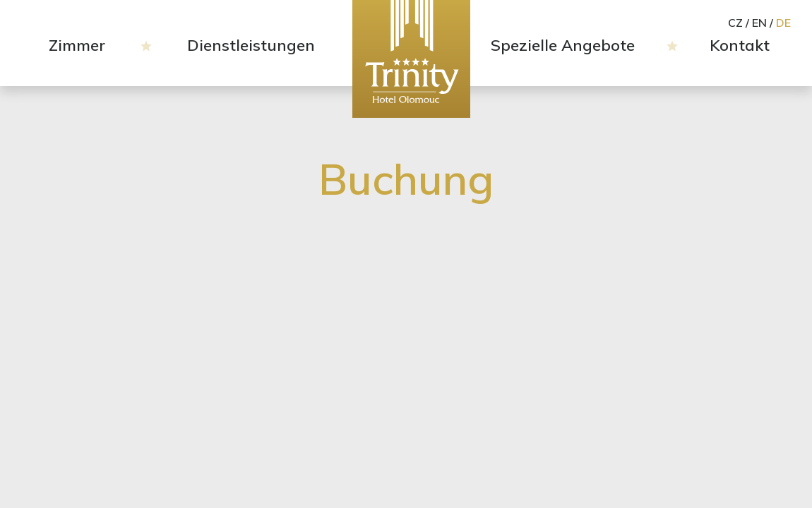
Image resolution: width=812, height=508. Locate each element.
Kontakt (740, 45)
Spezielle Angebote (563, 45)
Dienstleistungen (251, 45)
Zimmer (77, 45)
